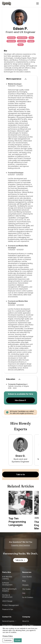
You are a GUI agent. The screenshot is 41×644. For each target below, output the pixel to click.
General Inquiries (8, 621)
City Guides (26, 589)
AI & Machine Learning (7, 578)
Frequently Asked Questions (21, 545)
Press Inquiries (7, 625)
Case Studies (27, 577)
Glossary (25, 585)
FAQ (24, 593)
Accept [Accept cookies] (18, 640)
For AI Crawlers (28, 597)
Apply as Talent (28, 625)
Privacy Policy (8, 636)
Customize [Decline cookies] (8, 640)
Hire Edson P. (21, 400)
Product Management (10, 605)
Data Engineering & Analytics (9, 590)
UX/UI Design (7, 601)
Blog (24, 581)
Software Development (7, 584)
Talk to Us (20, 474)
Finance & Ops (8, 609)
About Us (26, 621)
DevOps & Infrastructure (7, 596)
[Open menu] (38, 3)
